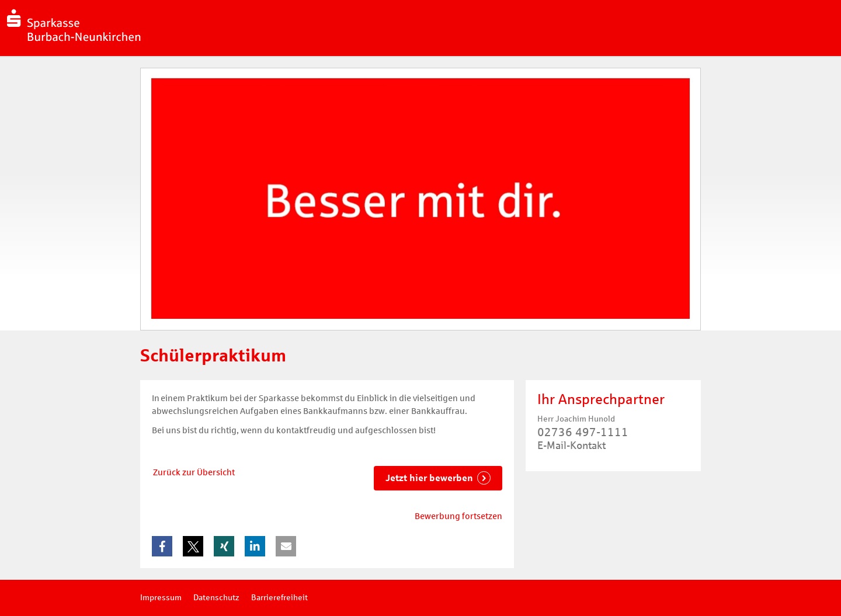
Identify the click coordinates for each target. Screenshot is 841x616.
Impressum (161, 598)
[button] (162, 546)
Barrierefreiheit (279, 598)
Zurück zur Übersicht (194, 472)
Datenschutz (216, 598)
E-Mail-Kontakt (571, 446)
